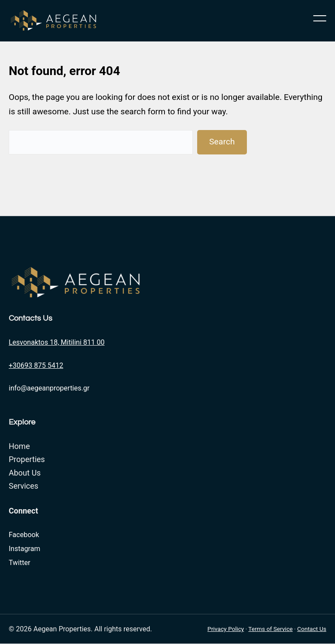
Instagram (24, 549)
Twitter (19, 563)
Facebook (24, 535)
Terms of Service (270, 629)
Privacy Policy (226, 629)
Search (222, 142)
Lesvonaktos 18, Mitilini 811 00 (57, 342)
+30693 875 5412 (36, 365)
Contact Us (312, 629)
